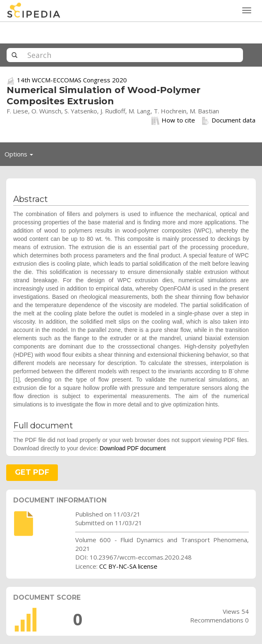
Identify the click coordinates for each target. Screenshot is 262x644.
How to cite (173, 120)
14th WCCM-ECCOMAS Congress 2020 (72, 80)
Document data (228, 120)
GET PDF (32, 472)
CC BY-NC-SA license (128, 566)
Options (21, 156)
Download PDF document (133, 448)
